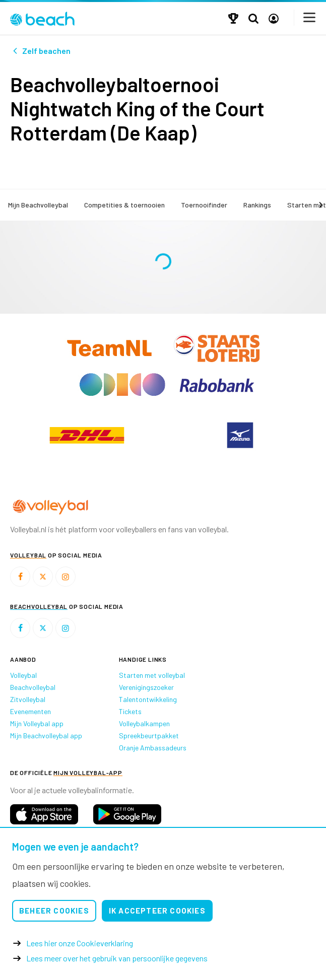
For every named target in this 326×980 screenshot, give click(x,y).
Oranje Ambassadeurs (153, 748)
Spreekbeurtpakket (149, 736)
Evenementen (30, 711)
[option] (87, 435)
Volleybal (23, 675)
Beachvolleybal (33, 687)
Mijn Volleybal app (37, 723)
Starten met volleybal (152, 675)
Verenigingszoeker (146, 687)
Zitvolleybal (28, 699)
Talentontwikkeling (148, 699)
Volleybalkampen (144, 723)
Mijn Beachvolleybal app (46, 736)
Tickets (130, 711)
